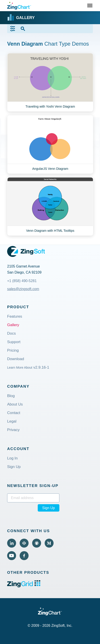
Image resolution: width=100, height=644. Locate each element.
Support (14, 342)
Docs (11, 334)
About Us (15, 405)
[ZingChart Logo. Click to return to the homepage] (19, 6)
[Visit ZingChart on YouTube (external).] (12, 556)
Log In (12, 458)
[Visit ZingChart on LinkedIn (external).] (12, 543)
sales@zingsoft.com (23, 289)
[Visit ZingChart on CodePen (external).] (24, 543)
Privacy (13, 430)
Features (15, 317)
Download (16, 359)
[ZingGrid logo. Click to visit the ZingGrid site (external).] (24, 586)
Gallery (13, 325)
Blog (11, 396)
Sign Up (14, 467)
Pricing (13, 351)
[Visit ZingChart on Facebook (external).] (24, 556)
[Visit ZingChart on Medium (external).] (49, 543)
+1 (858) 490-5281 (22, 281)
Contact (14, 413)
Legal (12, 422)
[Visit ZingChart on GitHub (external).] (37, 543)
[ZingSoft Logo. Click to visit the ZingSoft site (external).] (26, 251)
